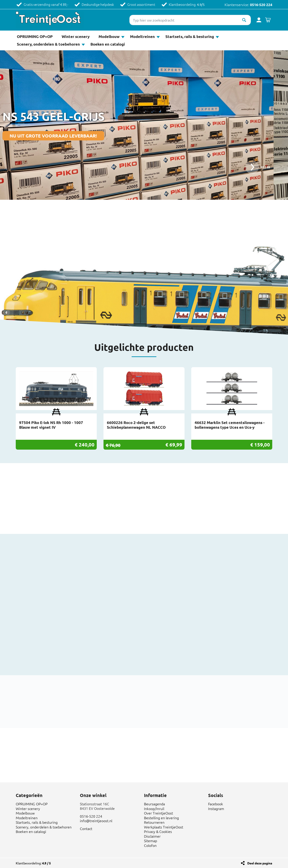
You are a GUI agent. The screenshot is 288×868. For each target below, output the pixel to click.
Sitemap (151, 841)
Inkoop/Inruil (154, 808)
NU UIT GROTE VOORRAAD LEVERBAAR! (68, 136)
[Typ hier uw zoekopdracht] (190, 20)
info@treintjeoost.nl (96, 821)
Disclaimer (152, 836)
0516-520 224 (261, 5)
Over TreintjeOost (159, 813)
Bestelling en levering (161, 818)
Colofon (150, 845)
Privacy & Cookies (158, 831)
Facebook (216, 804)
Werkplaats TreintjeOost (164, 827)
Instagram (216, 808)
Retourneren (154, 822)
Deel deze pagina (260, 863)
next (252, 167)
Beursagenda (154, 804)
